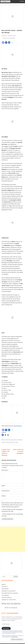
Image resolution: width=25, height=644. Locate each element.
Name (4, 486)
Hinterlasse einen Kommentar (9, 38)
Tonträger (4, 442)
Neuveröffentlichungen (10, 593)
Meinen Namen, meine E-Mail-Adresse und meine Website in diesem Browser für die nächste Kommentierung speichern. (12, 505)
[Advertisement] (12, 539)
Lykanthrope (4, 36)
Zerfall (17, 442)
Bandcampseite (18, 426)
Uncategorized (7, 598)
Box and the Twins (11, 442)
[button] (3, 42)
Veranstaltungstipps (9, 600)
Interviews (5, 589)
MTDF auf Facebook (11, 604)
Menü (23, 1)
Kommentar (5, 470)
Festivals (5, 587)
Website (4, 496)
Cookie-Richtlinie (15, 637)
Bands (21, 440)
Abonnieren (6, 629)
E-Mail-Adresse (6, 491)
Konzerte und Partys (9, 591)
